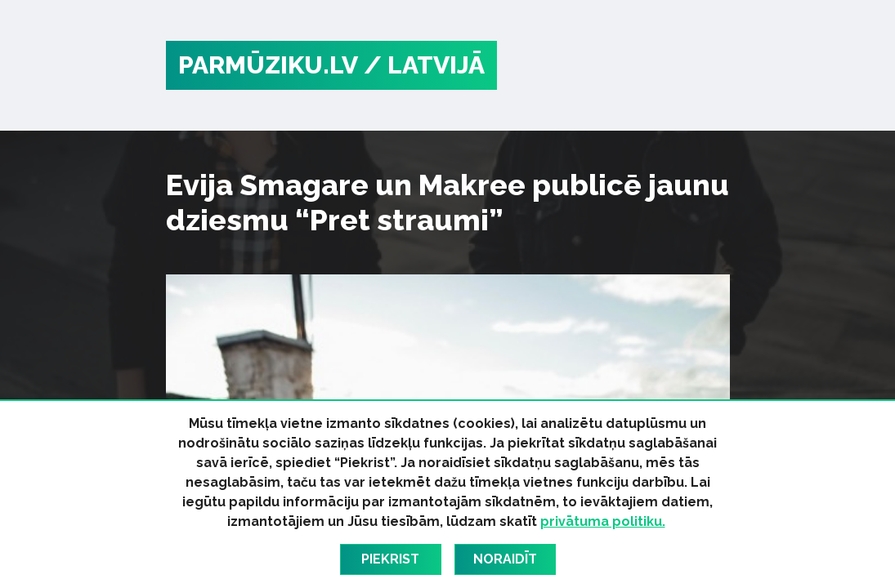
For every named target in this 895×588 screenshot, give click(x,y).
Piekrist (390, 559)
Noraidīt (505, 559)
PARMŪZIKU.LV (268, 65)
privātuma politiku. (603, 521)
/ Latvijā (424, 65)
